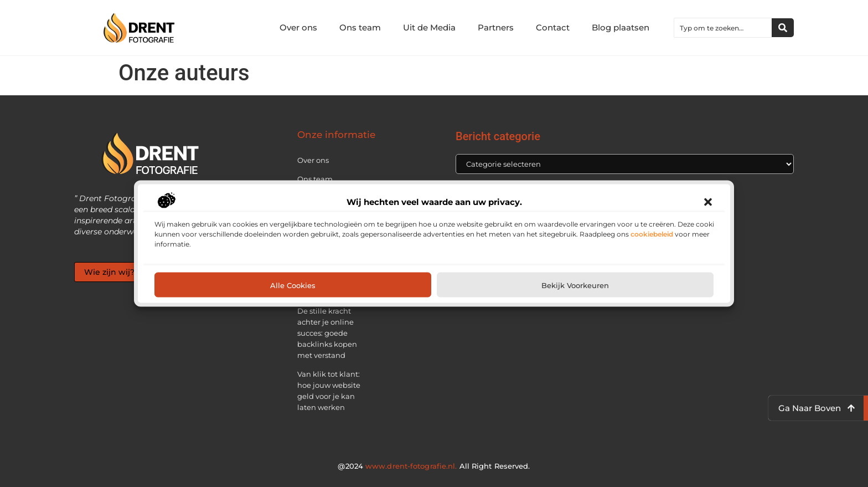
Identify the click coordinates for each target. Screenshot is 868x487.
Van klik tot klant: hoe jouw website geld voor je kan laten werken (329, 391)
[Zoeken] (783, 28)
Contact (553, 27)
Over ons (298, 27)
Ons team (360, 27)
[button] (708, 202)
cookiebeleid (652, 234)
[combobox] (723, 28)
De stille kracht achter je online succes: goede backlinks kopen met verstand (327, 333)
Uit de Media (429, 27)
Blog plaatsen (621, 27)
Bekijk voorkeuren (575, 285)
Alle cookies (293, 285)
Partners (496, 27)
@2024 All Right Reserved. (434, 466)
